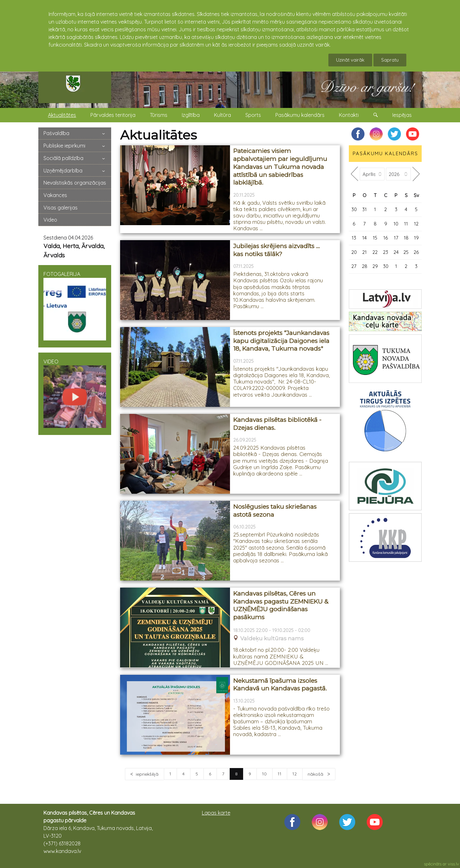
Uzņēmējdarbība (63, 171)
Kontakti (349, 115)
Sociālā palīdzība (63, 158)
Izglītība (191, 115)
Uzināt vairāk (350, 60)
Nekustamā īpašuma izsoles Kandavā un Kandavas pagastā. (280, 685)
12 (295, 774)
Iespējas (402, 115)
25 (406, 252)
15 (375, 238)
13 (354, 238)
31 (364, 209)
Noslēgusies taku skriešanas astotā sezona (275, 511)
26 (416, 252)
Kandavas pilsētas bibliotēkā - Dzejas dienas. (277, 424)
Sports (253, 115)
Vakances (55, 195)
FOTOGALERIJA (75, 306)
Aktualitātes (62, 115)
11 (280, 774)
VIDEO (75, 393)
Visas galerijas (61, 208)
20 (354, 252)
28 (365, 266)
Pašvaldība (56, 133)
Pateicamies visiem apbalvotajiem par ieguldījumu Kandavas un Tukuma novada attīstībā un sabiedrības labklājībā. (280, 167)
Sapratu (390, 60)
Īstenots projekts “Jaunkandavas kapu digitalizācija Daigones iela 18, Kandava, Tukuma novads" (281, 341)
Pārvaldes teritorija (113, 115)
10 (264, 774)
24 (396, 252)
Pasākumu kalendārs (300, 115)
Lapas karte (216, 813)
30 (354, 209)
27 (354, 266)
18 (406, 238)
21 (364, 252)
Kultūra (222, 115)
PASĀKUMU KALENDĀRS (385, 153)
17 (396, 238)
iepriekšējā (147, 774)
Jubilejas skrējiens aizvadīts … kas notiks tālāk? (276, 250)
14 (364, 238)
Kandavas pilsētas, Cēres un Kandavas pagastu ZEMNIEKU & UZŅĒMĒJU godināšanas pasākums (281, 605)
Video (50, 220)
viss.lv (453, 864)
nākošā (316, 774)
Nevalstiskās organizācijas (75, 183)
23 (386, 252)
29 (375, 266)
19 (416, 238)
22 (375, 252)
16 (386, 238)
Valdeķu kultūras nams (272, 639)
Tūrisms (159, 115)
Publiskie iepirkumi (64, 146)
